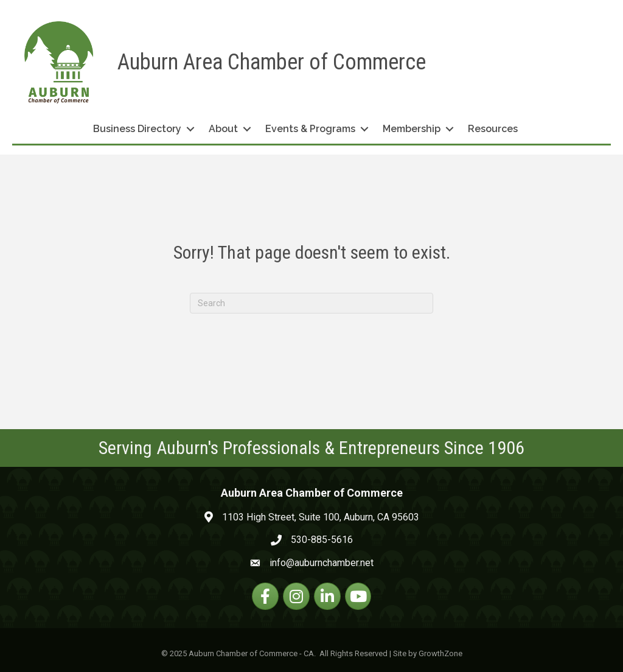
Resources (493, 129)
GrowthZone (440, 653)
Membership (412, 129)
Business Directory (137, 129)
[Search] (311, 303)
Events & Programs (310, 129)
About (223, 129)
